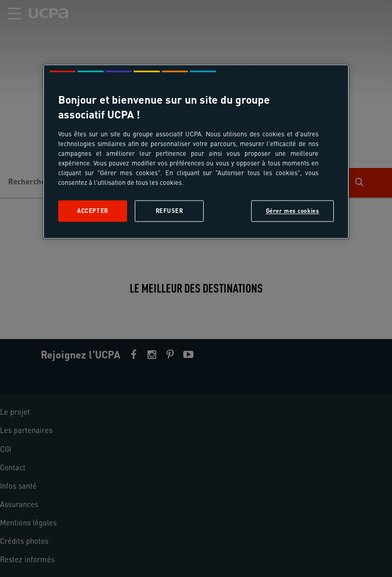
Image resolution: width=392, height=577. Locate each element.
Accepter (93, 211)
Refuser (169, 211)
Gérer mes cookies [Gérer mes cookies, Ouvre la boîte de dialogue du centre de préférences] (293, 211)
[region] (196, 151)
